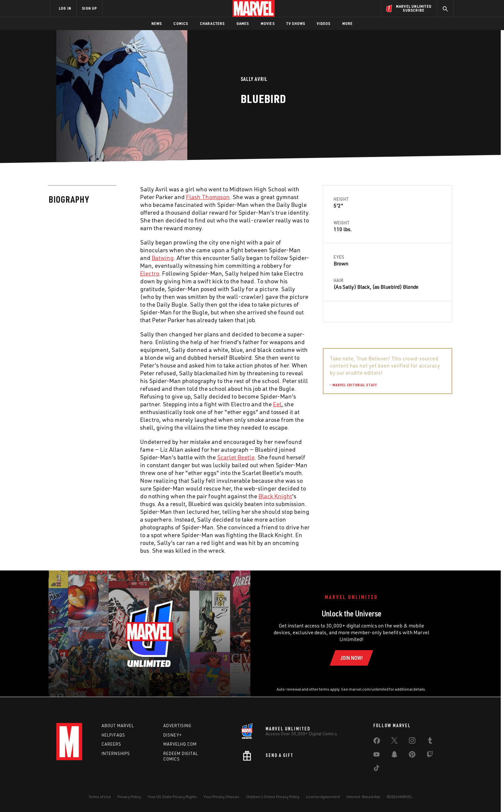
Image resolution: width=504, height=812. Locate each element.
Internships (116, 753)
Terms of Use (100, 797)
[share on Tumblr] (430, 742)
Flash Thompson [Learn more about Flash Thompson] (208, 197)
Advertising (177, 726)
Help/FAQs (113, 735)
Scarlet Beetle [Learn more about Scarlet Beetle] (236, 457)
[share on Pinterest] (412, 756)
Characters (212, 23)
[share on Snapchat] (394, 756)
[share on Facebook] (377, 742)
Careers (111, 744)
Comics (181, 23)
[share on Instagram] (412, 742)
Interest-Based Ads (363, 797)
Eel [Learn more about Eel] (277, 404)
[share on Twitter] (394, 742)
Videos (323, 23)
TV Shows (296, 23)
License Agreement (323, 797)
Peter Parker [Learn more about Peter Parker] (370, 415)
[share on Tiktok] (377, 769)
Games (243, 23)
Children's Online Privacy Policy (273, 797)
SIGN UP (89, 8)
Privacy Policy (129, 797)
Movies (268, 23)
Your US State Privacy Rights (172, 797)
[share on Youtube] (377, 756)
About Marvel (118, 726)
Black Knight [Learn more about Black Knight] (275, 496)
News (157, 23)
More (348, 23)
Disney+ (173, 735)
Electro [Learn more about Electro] (150, 273)
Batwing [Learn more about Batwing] (163, 258)
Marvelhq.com (180, 744)
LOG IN (65, 8)
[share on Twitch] (430, 756)
